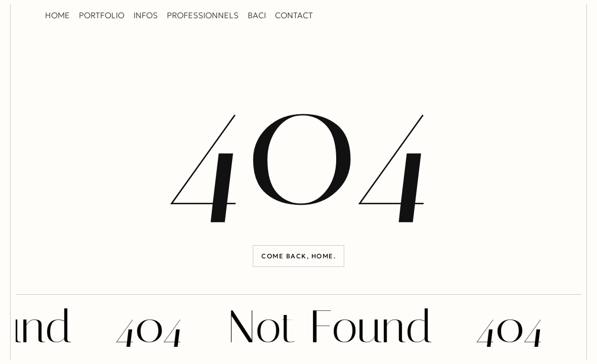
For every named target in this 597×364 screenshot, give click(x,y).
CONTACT (294, 15)
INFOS (146, 15)
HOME (57, 15)
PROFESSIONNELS (203, 15)
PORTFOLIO (102, 15)
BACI (257, 15)
